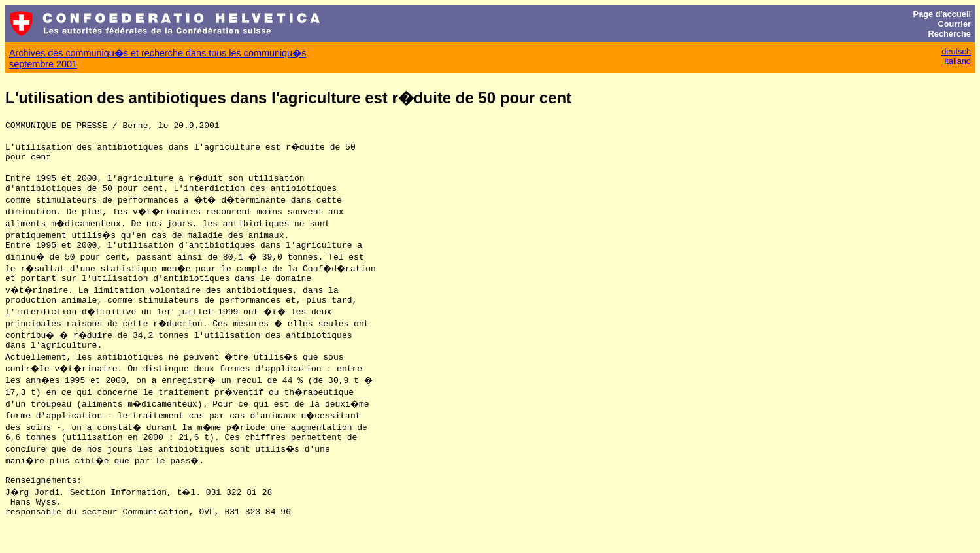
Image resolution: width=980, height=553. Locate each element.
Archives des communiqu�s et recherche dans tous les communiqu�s (158, 53)
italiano (957, 61)
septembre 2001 (43, 64)
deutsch (956, 51)
